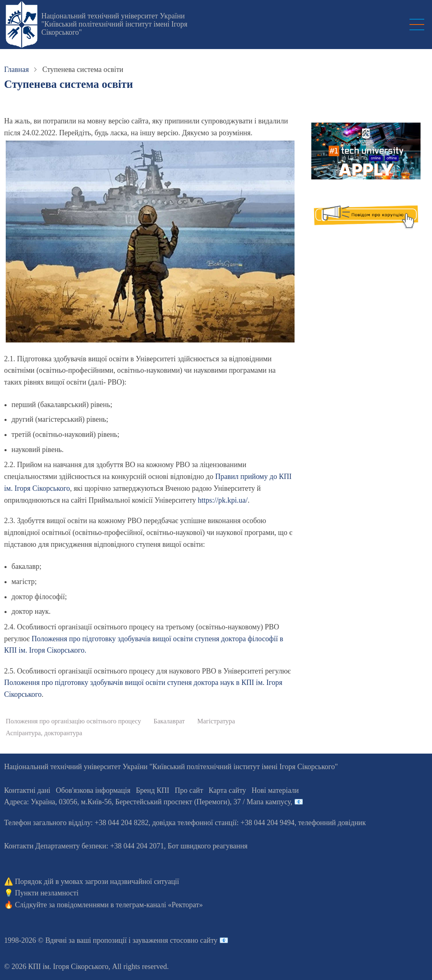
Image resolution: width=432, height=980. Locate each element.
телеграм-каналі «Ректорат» (159, 905)
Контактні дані (27, 790)
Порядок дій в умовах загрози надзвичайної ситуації (97, 882)
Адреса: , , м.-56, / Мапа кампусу (147, 802)
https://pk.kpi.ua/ (223, 500)
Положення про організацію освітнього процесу (73, 721)
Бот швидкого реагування (208, 846)
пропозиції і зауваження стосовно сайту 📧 (161, 940)
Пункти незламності (47, 893)
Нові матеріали (275, 790)
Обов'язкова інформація (93, 790)
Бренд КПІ (153, 790)
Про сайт (189, 790)
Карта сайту (227, 790)
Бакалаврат (169, 721)
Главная (16, 69)
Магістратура (216, 721)
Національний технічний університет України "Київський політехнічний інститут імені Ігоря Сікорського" (114, 24)
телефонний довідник (332, 823)
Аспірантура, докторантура (44, 733)
